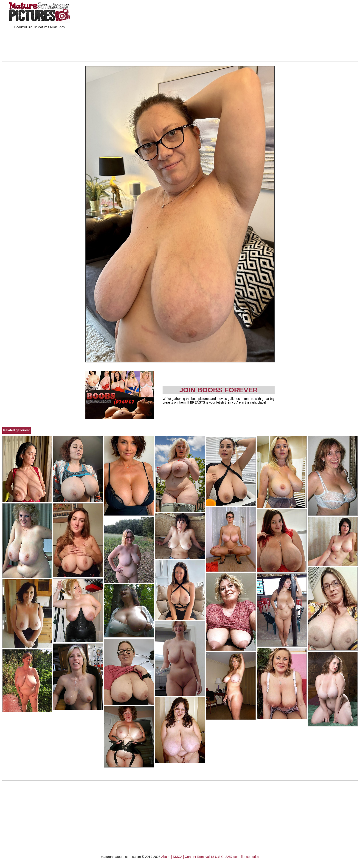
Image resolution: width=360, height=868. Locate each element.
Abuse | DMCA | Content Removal (185, 857)
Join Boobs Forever (219, 390)
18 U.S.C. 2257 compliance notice (235, 857)
